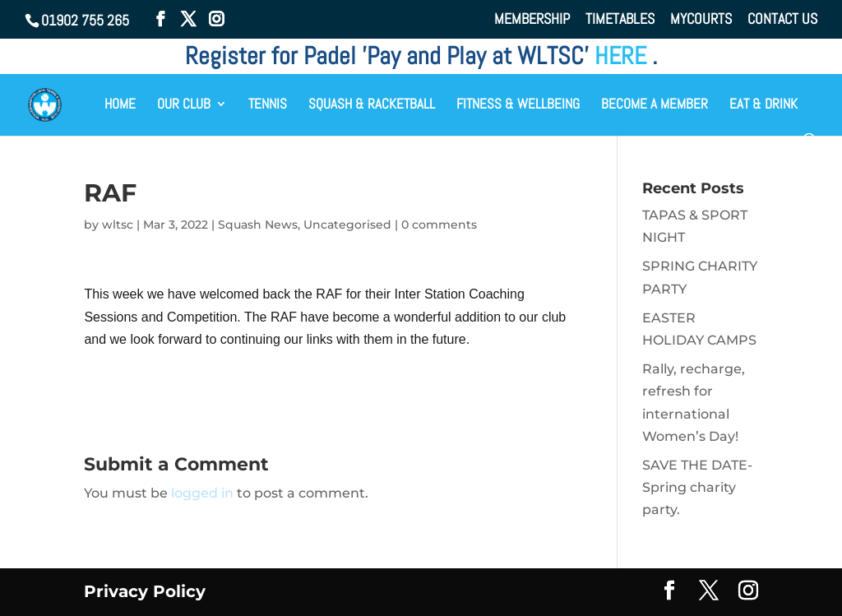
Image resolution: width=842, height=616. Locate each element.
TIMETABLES (620, 20)
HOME (120, 105)
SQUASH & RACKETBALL (372, 105)
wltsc (118, 225)
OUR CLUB (184, 105)
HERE (623, 56)
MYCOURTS (701, 20)
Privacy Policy (145, 591)
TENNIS (268, 105)
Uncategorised (347, 225)
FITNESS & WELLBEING (518, 105)
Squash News (258, 225)
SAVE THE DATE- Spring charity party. (697, 487)
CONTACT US (782, 20)
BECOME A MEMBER (655, 105)
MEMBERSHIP (532, 20)
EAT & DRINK (763, 105)
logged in (202, 493)
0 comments (439, 225)
